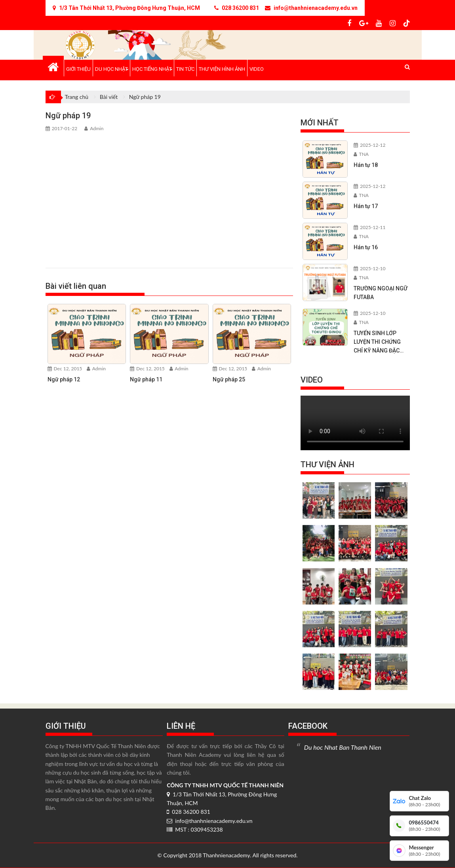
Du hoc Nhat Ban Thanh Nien (343, 747)
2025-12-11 (370, 227)
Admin (94, 128)
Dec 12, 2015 (65, 369)
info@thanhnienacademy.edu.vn (209, 821)
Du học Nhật (111, 69)
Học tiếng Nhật (152, 69)
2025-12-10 (370, 268)
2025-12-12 (370, 145)
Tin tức (185, 69)
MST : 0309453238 (195, 829)
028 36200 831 (188, 812)
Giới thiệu (78, 69)
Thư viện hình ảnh (222, 69)
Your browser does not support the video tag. (355, 423)
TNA (361, 154)
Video (257, 69)
